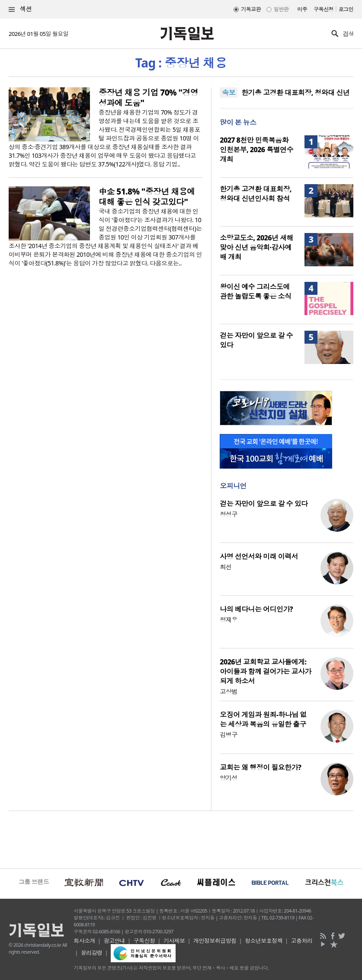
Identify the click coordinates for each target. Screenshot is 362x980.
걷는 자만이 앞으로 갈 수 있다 (264, 504)
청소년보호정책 (264, 941)
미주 (302, 9)
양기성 (228, 778)
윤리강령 (92, 953)
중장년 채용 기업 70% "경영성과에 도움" (148, 98)
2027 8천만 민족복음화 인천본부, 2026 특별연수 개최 (256, 150)
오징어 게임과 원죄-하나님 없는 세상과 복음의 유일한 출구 (263, 719)
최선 (226, 567)
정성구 (228, 514)
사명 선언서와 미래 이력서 (259, 556)
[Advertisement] (181, 839)
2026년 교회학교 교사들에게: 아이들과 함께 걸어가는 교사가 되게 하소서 (266, 671)
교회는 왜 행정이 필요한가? (260, 767)
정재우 (228, 620)
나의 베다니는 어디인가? (256, 609)
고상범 (228, 691)
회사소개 (84, 941)
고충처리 (302, 941)
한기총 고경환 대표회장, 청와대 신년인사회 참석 (256, 194)
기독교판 (251, 9)
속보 (229, 93)
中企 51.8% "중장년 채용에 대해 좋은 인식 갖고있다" (147, 197)
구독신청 (324, 9)
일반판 (281, 9)
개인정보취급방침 (215, 941)
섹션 (20, 9)
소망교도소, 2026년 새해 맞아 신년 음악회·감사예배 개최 (256, 247)
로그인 (346, 9)
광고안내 (114, 941)
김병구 (228, 735)
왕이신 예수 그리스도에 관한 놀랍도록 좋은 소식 (255, 291)
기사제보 (174, 941)
